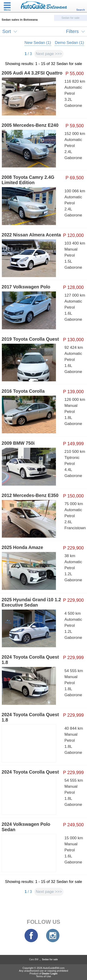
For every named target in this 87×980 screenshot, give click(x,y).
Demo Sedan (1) (69, 43)
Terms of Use (43, 976)
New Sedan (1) (38, 43)
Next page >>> (49, 54)
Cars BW (34, 959)
